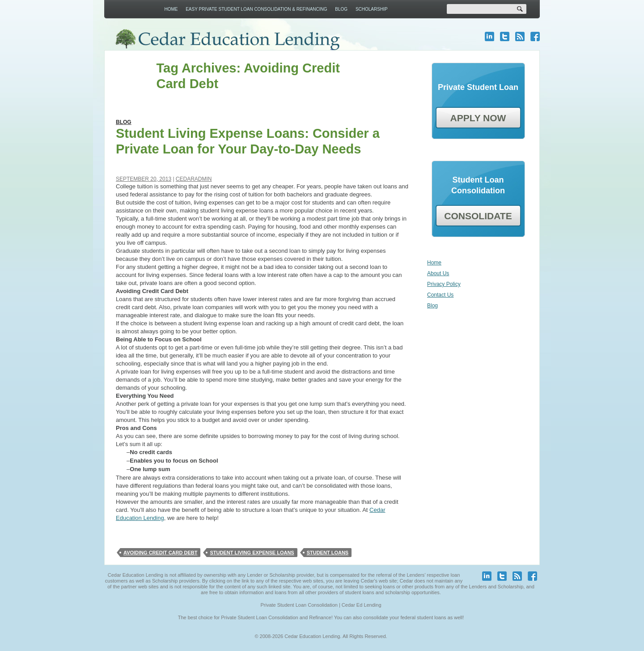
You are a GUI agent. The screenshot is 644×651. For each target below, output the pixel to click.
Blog (341, 9)
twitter (505, 36)
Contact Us (440, 295)
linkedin (489, 36)
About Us (438, 273)
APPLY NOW (478, 118)
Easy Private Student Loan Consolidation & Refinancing (256, 9)
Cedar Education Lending (227, 40)
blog (520, 36)
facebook (535, 36)
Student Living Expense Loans (252, 553)
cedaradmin (194, 179)
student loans (328, 553)
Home (171, 9)
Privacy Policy (444, 284)
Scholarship (372, 9)
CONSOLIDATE (478, 216)
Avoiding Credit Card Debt (160, 553)
